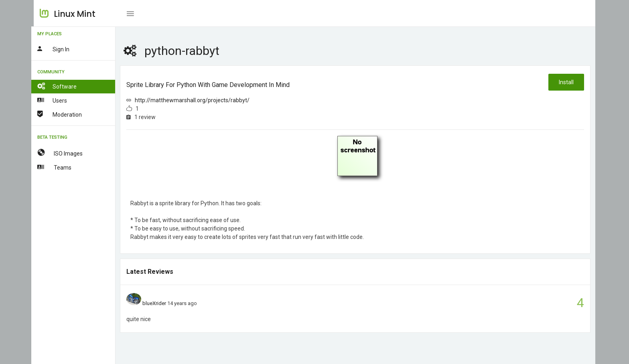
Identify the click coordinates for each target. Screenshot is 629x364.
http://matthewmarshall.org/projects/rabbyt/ (195, 100)
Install (566, 82)
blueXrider (157, 303)
